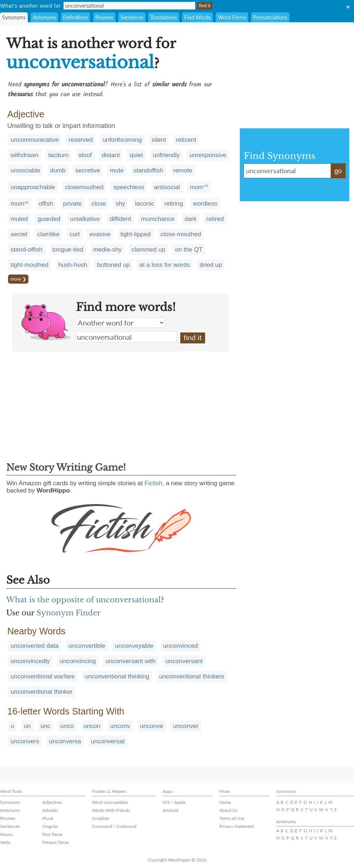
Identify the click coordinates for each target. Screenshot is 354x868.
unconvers (25, 741)
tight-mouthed (30, 265)
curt (74, 234)
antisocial (167, 187)
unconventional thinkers (192, 676)
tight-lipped (136, 234)
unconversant (184, 661)
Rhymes (104, 17)
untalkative (85, 219)
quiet (136, 155)
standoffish (149, 170)
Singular (50, 826)
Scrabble (100, 818)
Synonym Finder (69, 613)
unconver (186, 726)
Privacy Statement (237, 826)
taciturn (58, 155)
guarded (49, 219)
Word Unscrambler (110, 802)
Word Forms (232, 17)
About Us (228, 810)
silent (159, 140)
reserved (81, 140)
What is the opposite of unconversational (84, 600)
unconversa (65, 741)
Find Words (197, 17)
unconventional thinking (117, 676)
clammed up (148, 250)
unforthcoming (122, 140)
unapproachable (33, 187)
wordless (205, 204)
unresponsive (208, 155)
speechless (129, 187)
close (99, 204)
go (338, 171)
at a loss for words (165, 265)
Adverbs (50, 810)
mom (197, 187)
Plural (48, 818)
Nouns (6, 834)
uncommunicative (35, 140)
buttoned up (113, 265)
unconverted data (34, 646)
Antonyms (44, 17)
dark (190, 219)
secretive (88, 170)
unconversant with (130, 661)
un (27, 726)
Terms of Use (232, 818)
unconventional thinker (42, 692)
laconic (145, 204)
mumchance (158, 219)
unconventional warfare (43, 676)
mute (117, 170)
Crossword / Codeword (114, 826)
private (72, 204)
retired (215, 219)
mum (18, 204)
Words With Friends (111, 810)
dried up (211, 265)
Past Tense (52, 834)
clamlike (48, 234)
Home (225, 802)
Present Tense (55, 842)
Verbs (5, 842)
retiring (174, 204)
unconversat (108, 741)
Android (171, 810)
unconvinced (180, 646)
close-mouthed (181, 234)
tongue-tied (68, 250)
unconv (120, 726)
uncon (92, 726)
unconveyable (134, 646)
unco (67, 726)
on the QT (189, 250)
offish (46, 204)
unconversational (126, 337)
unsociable (25, 170)
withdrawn (25, 155)
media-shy (107, 250)
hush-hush (73, 265)
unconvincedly (30, 661)
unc (45, 726)
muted (19, 219)
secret (19, 234)
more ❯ (18, 279)
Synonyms (14, 17)
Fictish (153, 483)
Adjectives (52, 802)
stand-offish (27, 250)
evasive (100, 234)
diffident (120, 219)
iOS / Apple (174, 802)
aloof (85, 155)
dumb (58, 170)
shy (120, 204)
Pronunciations (270, 17)
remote (183, 170)
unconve (151, 726)
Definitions (76, 17)
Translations (164, 17)
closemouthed (84, 187)
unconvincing (78, 661)
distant (111, 155)
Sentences (132, 17)
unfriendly (166, 155)
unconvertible (87, 646)
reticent (186, 140)
